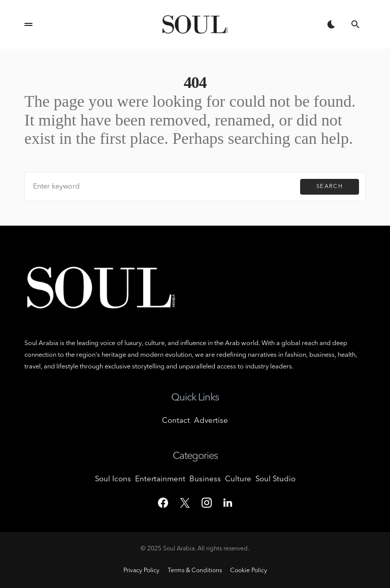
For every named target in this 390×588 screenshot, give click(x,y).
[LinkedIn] (228, 503)
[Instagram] (207, 503)
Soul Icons (113, 479)
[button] (28, 24)
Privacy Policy (141, 571)
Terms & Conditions (195, 571)
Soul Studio (275, 479)
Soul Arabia (179, 549)
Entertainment (160, 479)
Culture (238, 479)
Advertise (211, 421)
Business (205, 479)
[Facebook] (163, 503)
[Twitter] (185, 503)
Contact (176, 421)
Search (330, 187)
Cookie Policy (249, 571)
